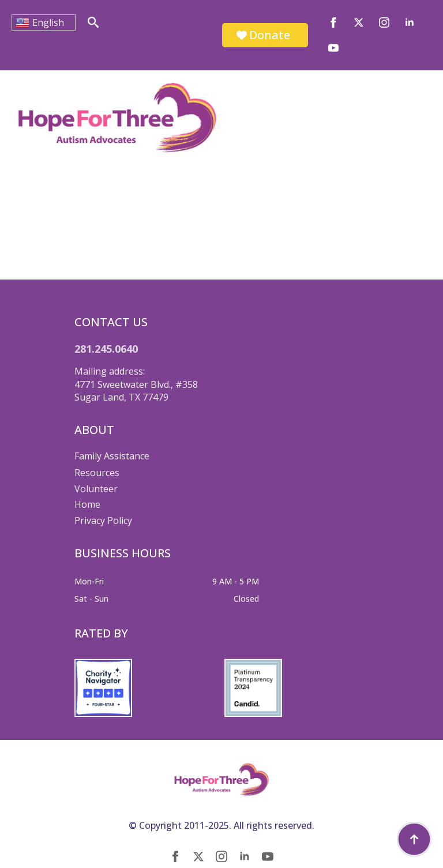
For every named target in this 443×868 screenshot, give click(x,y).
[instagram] (384, 22)
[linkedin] (410, 22)
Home (87, 504)
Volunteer (96, 489)
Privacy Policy (103, 520)
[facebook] (333, 22)
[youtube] (333, 48)
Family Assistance (112, 456)
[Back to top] (414, 839)
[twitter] (359, 22)
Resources (97, 473)
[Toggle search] (93, 22)
